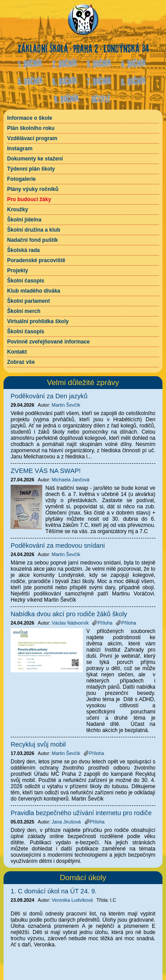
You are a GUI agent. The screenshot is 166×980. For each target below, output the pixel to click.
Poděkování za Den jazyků (49, 396)
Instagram (20, 149)
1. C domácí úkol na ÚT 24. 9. (54, 891)
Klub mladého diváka (34, 291)
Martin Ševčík (66, 405)
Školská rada (23, 250)
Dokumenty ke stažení (35, 159)
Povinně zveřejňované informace (48, 342)
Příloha (102, 623)
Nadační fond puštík (33, 240)
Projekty (17, 271)
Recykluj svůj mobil (38, 744)
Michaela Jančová (71, 480)
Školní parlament (29, 301)
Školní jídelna (24, 220)
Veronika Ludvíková (72, 900)
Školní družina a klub (34, 230)
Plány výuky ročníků (33, 189)
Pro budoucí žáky (29, 199)
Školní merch (24, 311)
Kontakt (17, 352)
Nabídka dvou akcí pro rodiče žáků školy (69, 614)
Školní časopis (26, 281)
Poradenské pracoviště (36, 260)
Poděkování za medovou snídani (58, 545)
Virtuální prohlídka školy (38, 321)
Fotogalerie (21, 179)
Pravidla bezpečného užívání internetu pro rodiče (81, 813)
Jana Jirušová (66, 822)
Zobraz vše (21, 362)
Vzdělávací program (32, 138)
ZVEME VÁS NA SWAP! (46, 471)
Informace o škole (30, 118)
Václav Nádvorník (70, 623)
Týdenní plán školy (31, 169)
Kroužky (17, 210)
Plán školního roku (31, 128)
